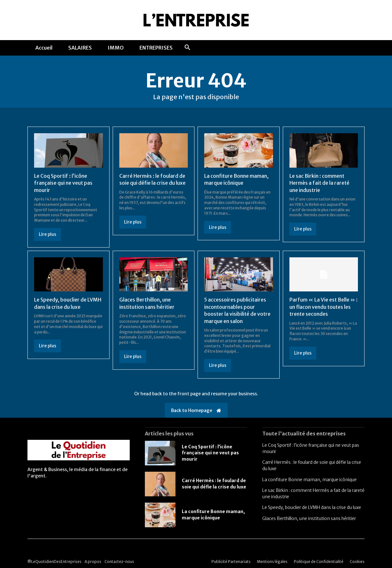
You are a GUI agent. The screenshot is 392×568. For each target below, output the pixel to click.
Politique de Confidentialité (319, 562)
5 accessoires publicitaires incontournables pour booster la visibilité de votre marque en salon (237, 310)
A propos (93, 562)
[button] (187, 48)
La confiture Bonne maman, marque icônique (309, 480)
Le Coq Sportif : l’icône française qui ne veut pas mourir (63, 183)
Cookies (357, 562)
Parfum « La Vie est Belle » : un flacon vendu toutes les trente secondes (324, 307)
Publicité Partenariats (231, 562)
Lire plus (48, 234)
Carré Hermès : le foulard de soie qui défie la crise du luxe (214, 484)
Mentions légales (272, 562)
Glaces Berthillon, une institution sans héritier (309, 518)
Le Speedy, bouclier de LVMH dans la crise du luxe (312, 507)
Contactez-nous (119, 562)
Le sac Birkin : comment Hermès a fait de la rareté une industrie (319, 183)
